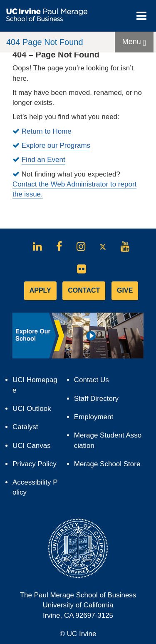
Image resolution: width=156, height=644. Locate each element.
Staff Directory (96, 399)
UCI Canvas (35, 448)
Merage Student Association (108, 440)
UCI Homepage (35, 388)
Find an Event (43, 160)
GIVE (125, 290)
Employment (94, 417)
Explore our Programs (56, 145)
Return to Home (47, 131)
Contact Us (92, 380)
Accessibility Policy (35, 487)
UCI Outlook (35, 411)
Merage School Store (109, 466)
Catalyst (29, 429)
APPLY (40, 290)
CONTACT (84, 290)
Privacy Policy (36, 466)
